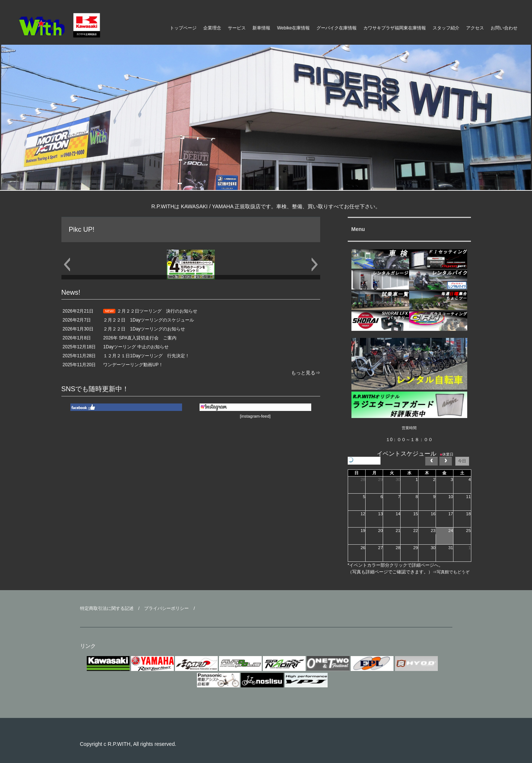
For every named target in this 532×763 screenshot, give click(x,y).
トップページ (183, 28)
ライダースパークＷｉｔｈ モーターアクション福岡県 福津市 (74, 25)
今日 (462, 461)
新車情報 (261, 28)
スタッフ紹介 (446, 28)
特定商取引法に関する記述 (107, 608)
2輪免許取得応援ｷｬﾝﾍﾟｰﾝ (191, 277)
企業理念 (212, 28)
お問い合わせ (504, 28)
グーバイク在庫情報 (337, 28)
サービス (237, 28)
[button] (67, 265)
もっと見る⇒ (306, 373)
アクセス (475, 28)
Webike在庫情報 (293, 28)
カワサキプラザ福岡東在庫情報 (395, 28)
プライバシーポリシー (166, 608)
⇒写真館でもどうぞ (451, 572)
